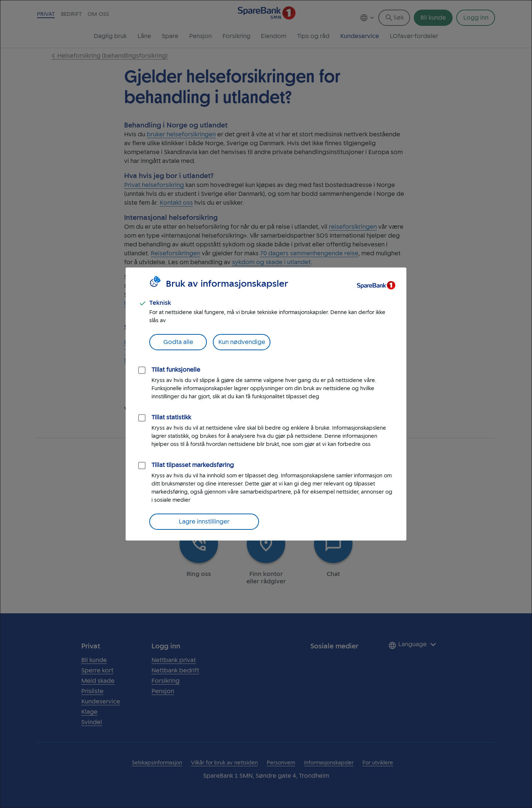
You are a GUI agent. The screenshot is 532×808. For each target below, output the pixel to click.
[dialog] (266, 404)
